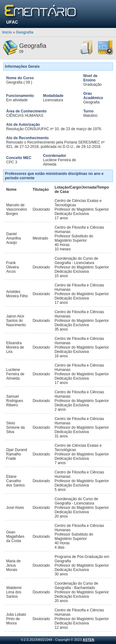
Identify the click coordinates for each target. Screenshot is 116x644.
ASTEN (88, 640)
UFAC (12, 22)
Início (7, 32)
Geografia (25, 32)
